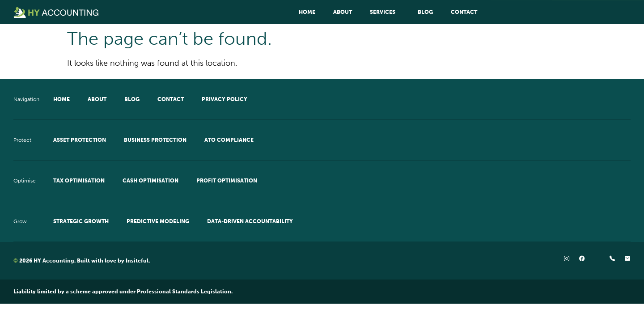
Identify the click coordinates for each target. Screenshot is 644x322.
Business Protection (155, 140)
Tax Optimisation (79, 181)
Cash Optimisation (150, 181)
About (343, 12)
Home (307, 12)
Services (385, 12)
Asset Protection (80, 140)
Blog (425, 12)
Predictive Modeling (158, 221)
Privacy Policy (225, 99)
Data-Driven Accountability (250, 221)
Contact (464, 12)
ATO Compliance (229, 140)
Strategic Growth (81, 221)
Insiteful (137, 261)
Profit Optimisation (227, 181)
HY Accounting (54, 261)
